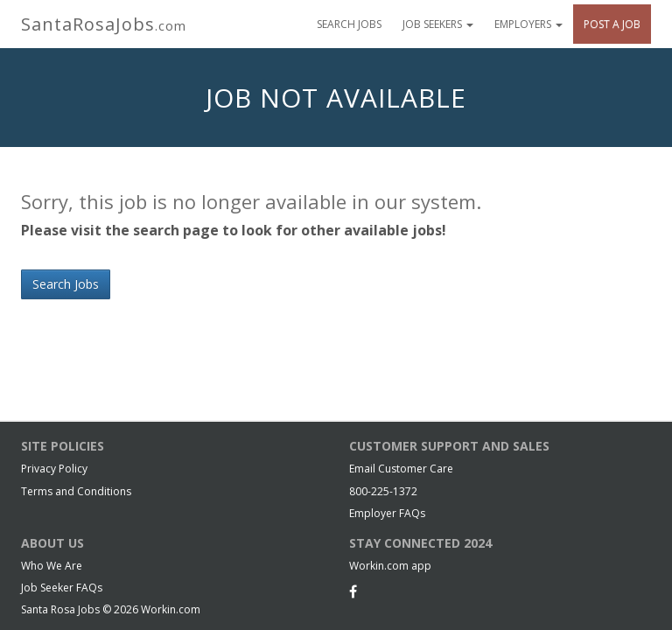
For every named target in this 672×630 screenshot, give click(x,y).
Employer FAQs (387, 513)
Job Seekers (438, 24)
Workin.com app (390, 566)
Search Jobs (349, 24)
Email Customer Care (401, 469)
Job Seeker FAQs (62, 588)
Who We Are (52, 566)
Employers (528, 24)
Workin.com (171, 609)
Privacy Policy (54, 469)
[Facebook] (353, 591)
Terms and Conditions (76, 491)
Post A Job (612, 24)
